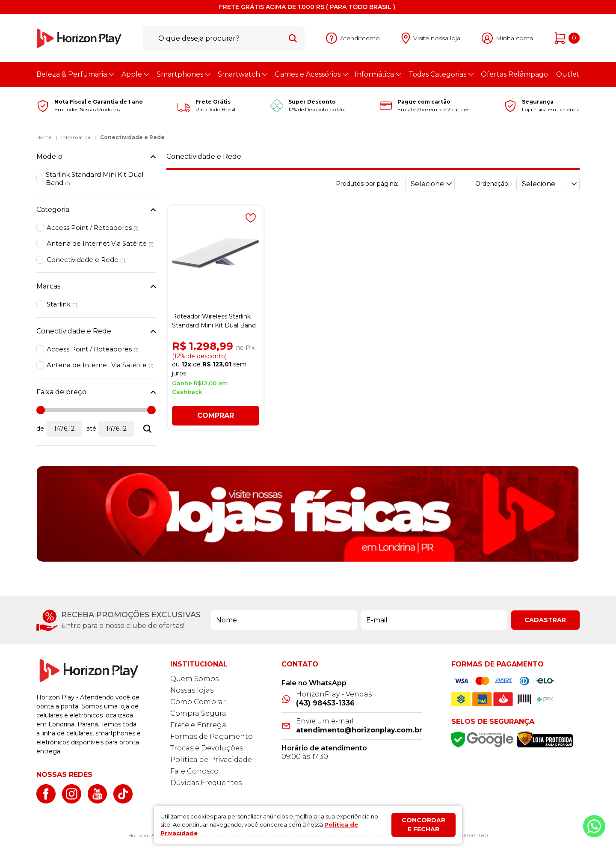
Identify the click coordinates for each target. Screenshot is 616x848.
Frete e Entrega (198, 725)
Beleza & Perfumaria (75, 74)
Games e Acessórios (311, 74)
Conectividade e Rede (132, 137)
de (40, 428)
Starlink (62, 304)
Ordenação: (492, 184)
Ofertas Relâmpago (514, 74)
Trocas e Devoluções (207, 748)
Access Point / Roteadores (93, 228)
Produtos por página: (367, 184)
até (91, 428)
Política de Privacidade (211, 760)
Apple (135, 74)
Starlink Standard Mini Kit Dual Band (95, 179)
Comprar (216, 415)
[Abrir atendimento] (353, 38)
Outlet (568, 74)
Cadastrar (545, 620)
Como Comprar (198, 702)
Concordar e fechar (423, 825)
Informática (378, 74)
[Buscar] (293, 38)
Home (44, 137)
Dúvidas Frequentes (206, 783)
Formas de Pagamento (212, 736)
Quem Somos (194, 679)
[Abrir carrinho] (567, 38)
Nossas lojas (192, 690)
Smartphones (183, 74)
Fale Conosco (194, 771)
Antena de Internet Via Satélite (100, 243)
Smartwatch (242, 74)
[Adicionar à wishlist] (251, 218)
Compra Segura (198, 713)
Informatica (76, 137)
